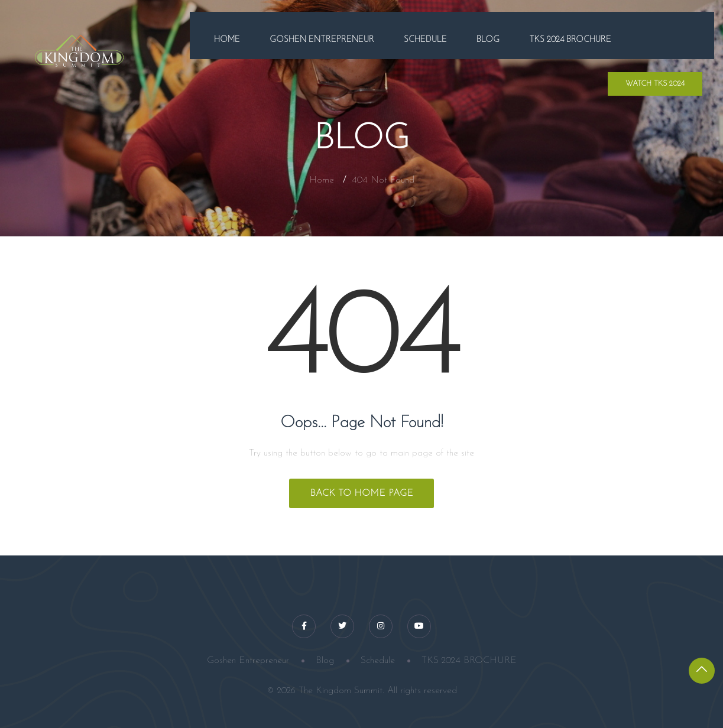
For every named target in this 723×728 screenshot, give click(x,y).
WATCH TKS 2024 (655, 84)
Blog (488, 40)
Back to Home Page (361, 493)
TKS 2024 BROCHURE (570, 40)
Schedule (425, 40)
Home (227, 40)
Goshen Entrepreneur (322, 40)
